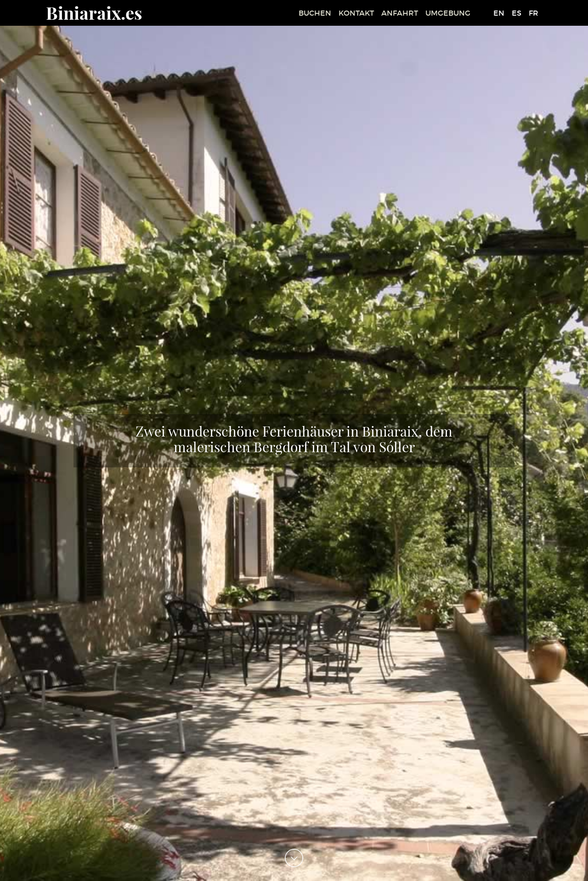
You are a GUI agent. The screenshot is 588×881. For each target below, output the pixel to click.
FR (534, 13)
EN (499, 13)
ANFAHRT (400, 13)
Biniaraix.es (94, 13)
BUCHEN (315, 13)
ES (517, 13)
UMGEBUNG (448, 13)
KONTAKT (356, 13)
